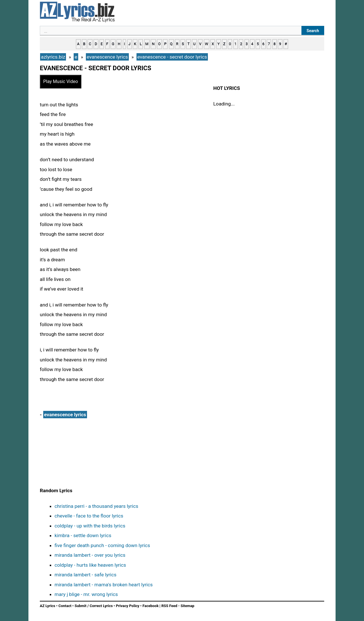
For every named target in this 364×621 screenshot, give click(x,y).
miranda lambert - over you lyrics (90, 555)
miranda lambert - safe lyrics (86, 575)
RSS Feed (170, 606)
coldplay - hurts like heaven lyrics (90, 565)
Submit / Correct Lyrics (94, 606)
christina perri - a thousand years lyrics (96, 506)
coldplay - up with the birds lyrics (90, 526)
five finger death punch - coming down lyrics (102, 545)
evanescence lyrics (65, 415)
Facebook (151, 606)
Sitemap (187, 606)
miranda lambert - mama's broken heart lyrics (104, 585)
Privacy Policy (127, 606)
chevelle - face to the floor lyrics (89, 516)
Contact (65, 606)
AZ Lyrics (47, 606)
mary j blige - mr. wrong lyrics (86, 594)
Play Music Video (61, 81)
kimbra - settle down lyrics (83, 535)
